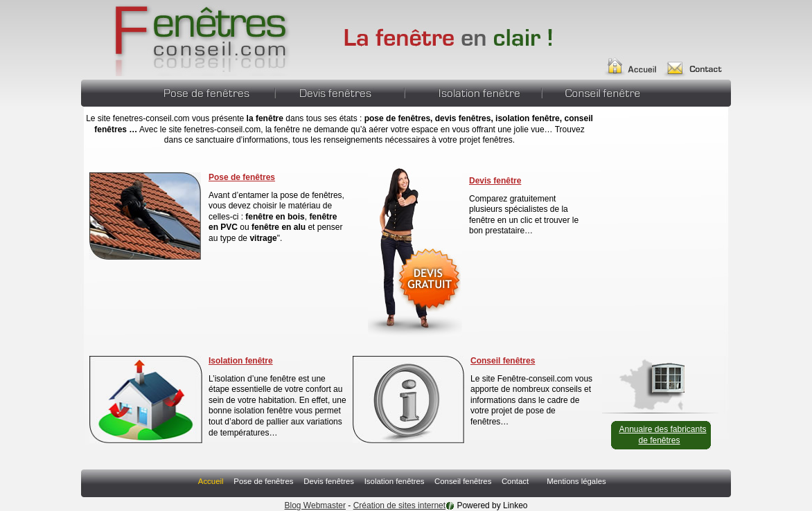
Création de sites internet (399, 505)
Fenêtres (187, 38)
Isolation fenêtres (473, 91)
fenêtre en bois (275, 217)
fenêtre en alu (279, 227)
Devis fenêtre (495, 181)
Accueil (636, 61)
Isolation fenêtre (241, 361)
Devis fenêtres (339, 91)
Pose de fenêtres (210, 91)
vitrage (262, 238)
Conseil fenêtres (595, 91)
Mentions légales (576, 481)
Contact (699, 61)
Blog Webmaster (315, 505)
